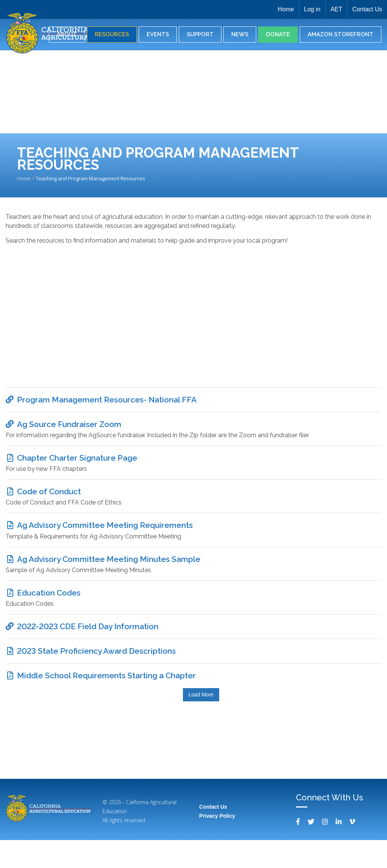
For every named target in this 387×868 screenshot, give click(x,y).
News (240, 34)
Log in (308, 9)
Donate (278, 34)
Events (158, 34)
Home (280, 9)
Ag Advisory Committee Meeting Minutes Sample (109, 575)
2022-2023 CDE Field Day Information (88, 648)
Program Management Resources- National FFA (107, 401)
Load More (201, 723)
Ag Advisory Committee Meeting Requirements (105, 538)
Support (200, 34)
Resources (112, 34)
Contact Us (366, 9)
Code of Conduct (49, 501)
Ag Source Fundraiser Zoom (69, 428)
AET (334, 9)
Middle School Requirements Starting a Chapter (106, 702)
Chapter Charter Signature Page (77, 465)
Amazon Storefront (341, 34)
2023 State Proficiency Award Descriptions (96, 675)
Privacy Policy (217, 844)
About (67, 34)
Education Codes (49, 611)
